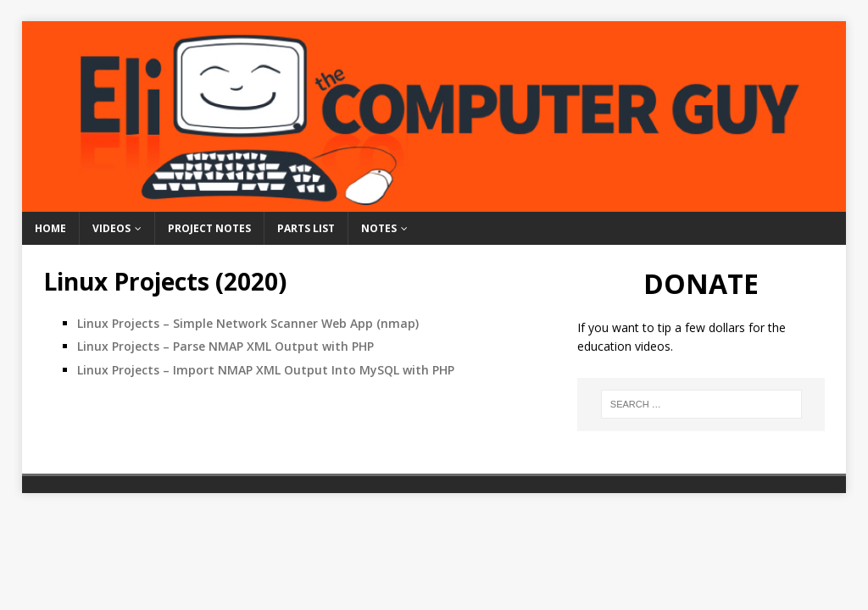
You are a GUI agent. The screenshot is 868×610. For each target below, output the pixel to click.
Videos (111, 228)
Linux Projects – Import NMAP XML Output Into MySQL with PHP (266, 370)
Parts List (306, 228)
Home (50, 228)
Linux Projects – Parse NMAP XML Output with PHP (225, 346)
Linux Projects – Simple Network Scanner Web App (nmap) (248, 323)
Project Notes (209, 228)
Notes (379, 228)
